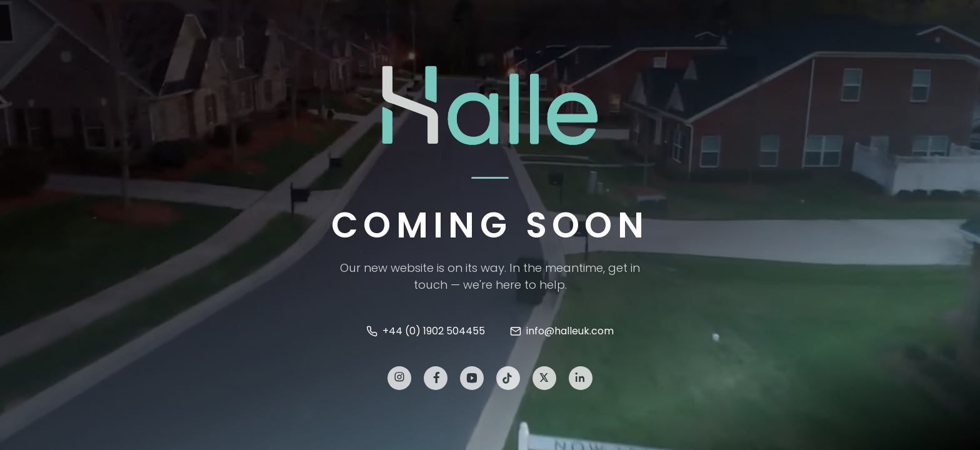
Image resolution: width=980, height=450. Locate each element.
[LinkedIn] (581, 379)
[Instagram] (399, 379)
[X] (544, 379)
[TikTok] (508, 379)
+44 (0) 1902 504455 (426, 331)
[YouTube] (472, 379)
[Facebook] (436, 379)
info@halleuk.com (562, 331)
